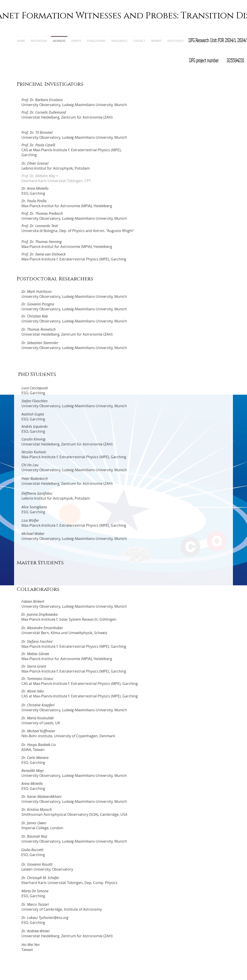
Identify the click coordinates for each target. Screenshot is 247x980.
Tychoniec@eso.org (53, 918)
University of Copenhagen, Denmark (85, 736)
